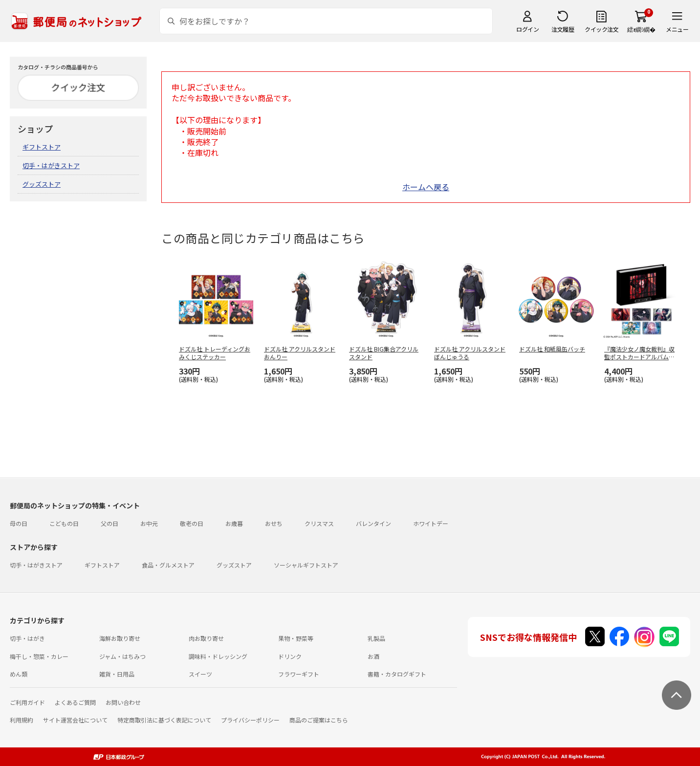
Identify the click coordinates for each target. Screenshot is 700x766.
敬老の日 (192, 523)
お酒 (373, 656)
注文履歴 (563, 29)
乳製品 (376, 638)
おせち (274, 523)
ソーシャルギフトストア (306, 565)
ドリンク (290, 656)
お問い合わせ (123, 702)
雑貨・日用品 (117, 674)
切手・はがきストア (51, 165)
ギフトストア (42, 147)
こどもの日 (64, 523)
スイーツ (200, 674)
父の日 (109, 523)
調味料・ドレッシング (218, 656)
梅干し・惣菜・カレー (39, 656)
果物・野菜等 (296, 638)
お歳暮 (234, 523)
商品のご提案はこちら (319, 720)
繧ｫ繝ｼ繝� (641, 29)
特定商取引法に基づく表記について (164, 720)
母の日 (19, 523)
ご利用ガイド (27, 702)
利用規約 (22, 720)
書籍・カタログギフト (397, 674)
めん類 (19, 674)
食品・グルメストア (168, 565)
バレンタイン (373, 523)
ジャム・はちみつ (122, 656)
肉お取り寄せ (206, 638)
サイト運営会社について (75, 720)
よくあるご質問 (75, 702)
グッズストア (42, 184)
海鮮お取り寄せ (120, 638)
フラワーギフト (299, 674)
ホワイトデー (431, 523)
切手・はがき (27, 638)
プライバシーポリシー (250, 720)
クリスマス (319, 523)
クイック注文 (602, 29)
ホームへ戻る (426, 187)
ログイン (527, 29)
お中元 (149, 523)
